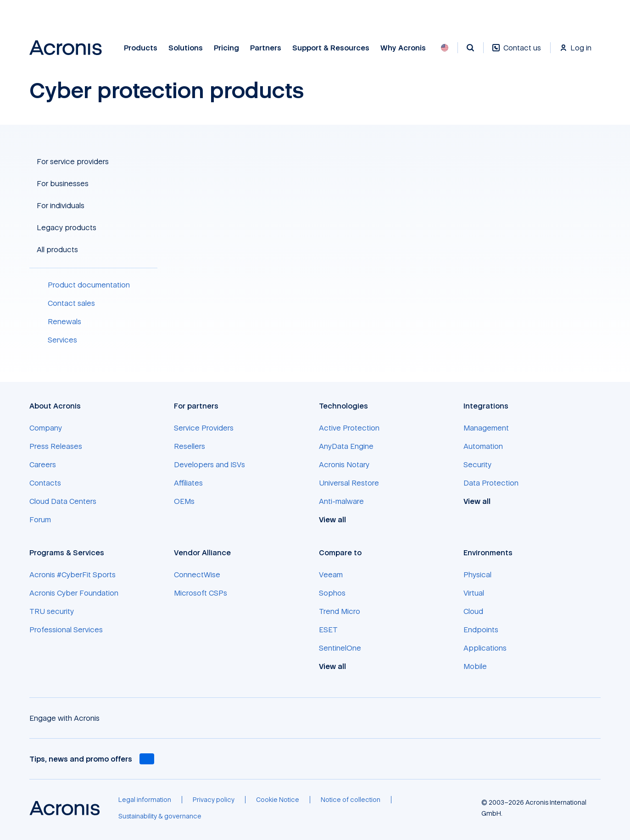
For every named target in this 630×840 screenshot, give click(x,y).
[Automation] (483, 446)
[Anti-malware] (341, 501)
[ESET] (328, 630)
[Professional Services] (66, 630)
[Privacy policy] (214, 800)
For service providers (73, 161)
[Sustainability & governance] (160, 816)
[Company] (46, 428)
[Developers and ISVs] (209, 464)
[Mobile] (475, 666)
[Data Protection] (491, 483)
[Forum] (40, 519)
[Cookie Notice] (278, 800)
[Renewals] (93, 321)
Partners (266, 48)
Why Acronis (403, 48)
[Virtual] (474, 593)
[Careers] (43, 464)
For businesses (63, 183)
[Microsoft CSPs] (201, 593)
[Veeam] (331, 575)
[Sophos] (332, 593)
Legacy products (67, 227)
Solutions (186, 48)
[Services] (93, 340)
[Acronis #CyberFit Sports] (72, 575)
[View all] (337, 519)
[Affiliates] (188, 483)
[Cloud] (473, 611)
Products (141, 48)
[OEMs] (184, 501)
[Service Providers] (204, 428)
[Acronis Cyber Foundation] (74, 593)
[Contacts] (45, 483)
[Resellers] (190, 446)
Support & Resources (331, 48)
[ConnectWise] (197, 575)
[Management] (486, 428)
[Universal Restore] (349, 483)
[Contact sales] (93, 303)
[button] (93, 161)
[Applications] (485, 648)
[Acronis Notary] (344, 464)
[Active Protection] (349, 428)
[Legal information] (145, 800)
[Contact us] (517, 52)
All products (57, 249)
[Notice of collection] (351, 800)
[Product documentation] (93, 285)
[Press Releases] (56, 446)
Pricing (226, 48)
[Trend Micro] (340, 611)
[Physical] (477, 575)
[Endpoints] (481, 630)
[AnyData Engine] (346, 446)
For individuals (61, 205)
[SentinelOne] (340, 648)
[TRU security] (52, 611)
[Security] (477, 464)
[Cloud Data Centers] (63, 501)
